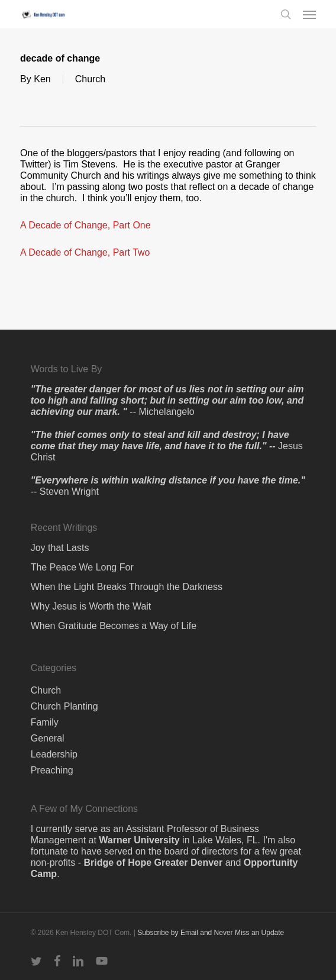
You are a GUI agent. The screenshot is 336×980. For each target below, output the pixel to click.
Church (91, 79)
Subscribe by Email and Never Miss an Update (211, 933)
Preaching (52, 770)
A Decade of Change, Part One (85, 225)
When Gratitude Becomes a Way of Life (114, 626)
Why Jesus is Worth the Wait (91, 606)
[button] (309, 14)
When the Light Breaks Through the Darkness (127, 587)
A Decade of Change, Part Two (85, 252)
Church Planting (64, 706)
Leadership (54, 754)
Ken (42, 79)
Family (45, 722)
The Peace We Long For (82, 567)
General (48, 738)
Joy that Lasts (60, 548)
